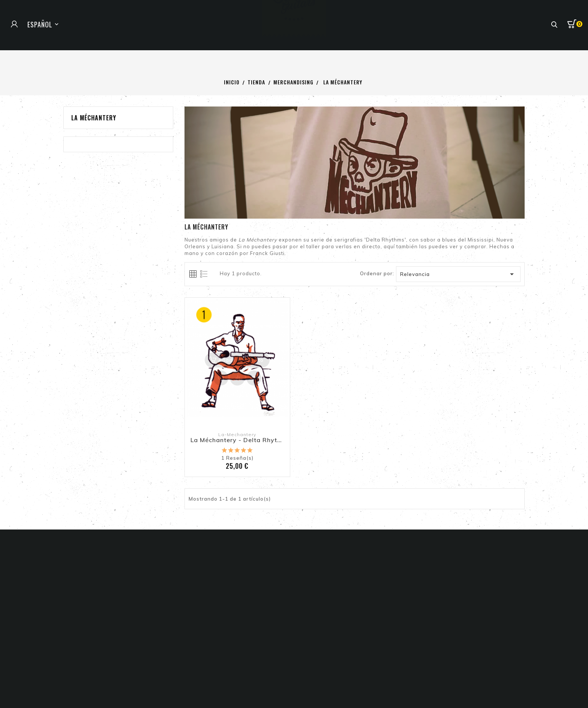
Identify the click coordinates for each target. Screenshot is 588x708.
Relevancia (458, 274)
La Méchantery (94, 118)
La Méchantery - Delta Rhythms (237, 440)
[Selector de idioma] (44, 24)
